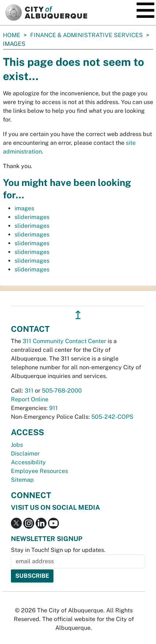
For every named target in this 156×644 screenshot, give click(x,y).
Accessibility (28, 462)
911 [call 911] (53, 408)
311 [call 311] (29, 391)
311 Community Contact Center (64, 341)
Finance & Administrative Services (87, 35)
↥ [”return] (78, 315)
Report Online (30, 399)
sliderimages (32, 217)
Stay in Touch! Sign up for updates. (58, 550)
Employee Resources (39, 471)
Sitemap (22, 480)
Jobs (17, 445)
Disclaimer (25, 454)
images (24, 208)
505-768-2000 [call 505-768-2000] (62, 391)
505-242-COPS (112, 417)
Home (12, 35)
